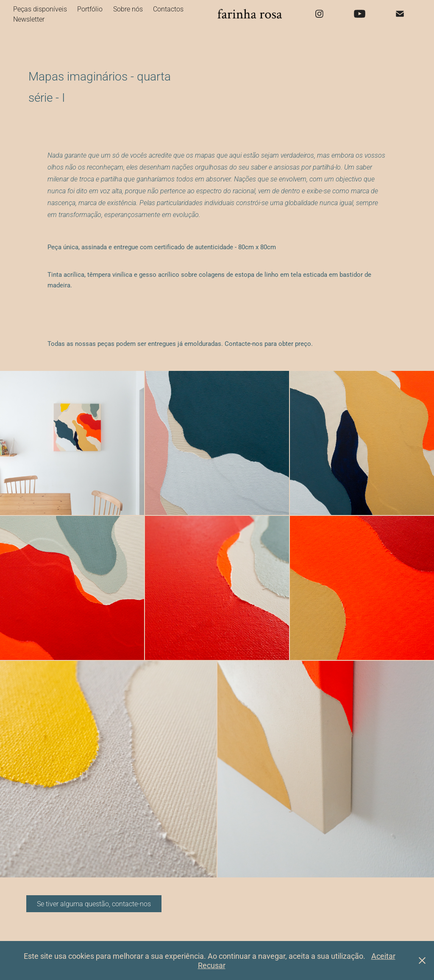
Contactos (168, 9)
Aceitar (383, 956)
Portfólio (90, 9)
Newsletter (29, 19)
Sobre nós (128, 9)
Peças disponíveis (40, 9)
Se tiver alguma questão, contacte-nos (94, 903)
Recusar (212, 965)
